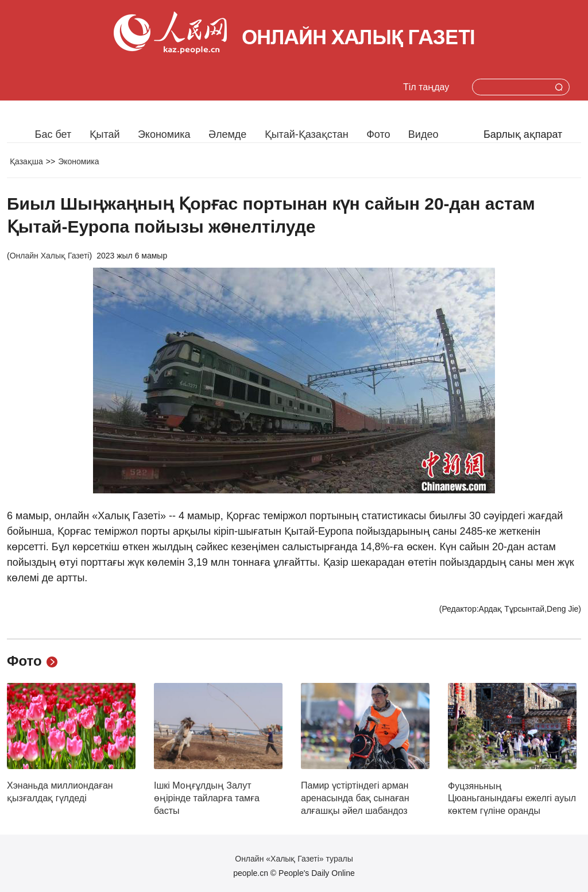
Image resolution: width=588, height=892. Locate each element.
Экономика (164, 134)
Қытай (105, 134)
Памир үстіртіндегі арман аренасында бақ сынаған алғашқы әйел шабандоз (355, 798)
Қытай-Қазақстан (307, 134)
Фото (378, 134)
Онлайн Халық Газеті (50, 256)
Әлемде (227, 134)
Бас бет (53, 134)
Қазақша (26, 161)
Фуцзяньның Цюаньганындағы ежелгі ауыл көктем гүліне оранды (512, 798)
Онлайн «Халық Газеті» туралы (294, 859)
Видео (423, 134)
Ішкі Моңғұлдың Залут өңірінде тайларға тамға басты (207, 798)
